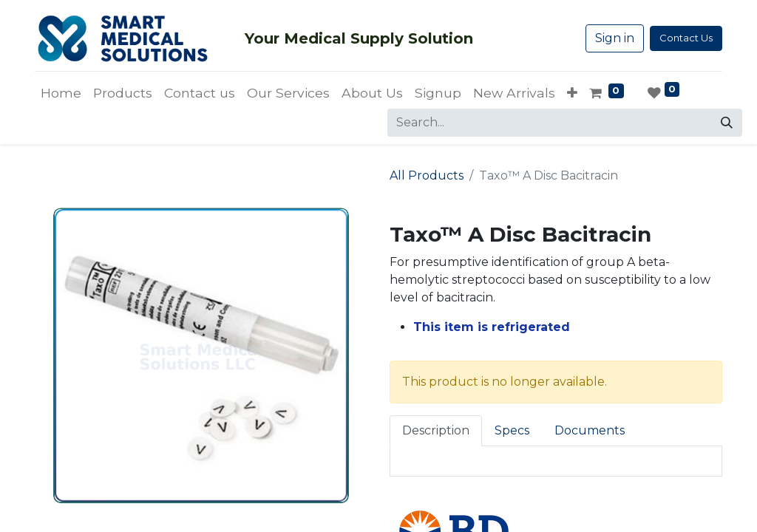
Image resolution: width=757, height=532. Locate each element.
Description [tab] (436, 430)
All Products (427, 175)
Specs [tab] (512, 430)
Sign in (615, 38)
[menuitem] (61, 93)
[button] (572, 93)
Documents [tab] (590, 430)
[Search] (727, 123)
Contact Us (686, 38)
